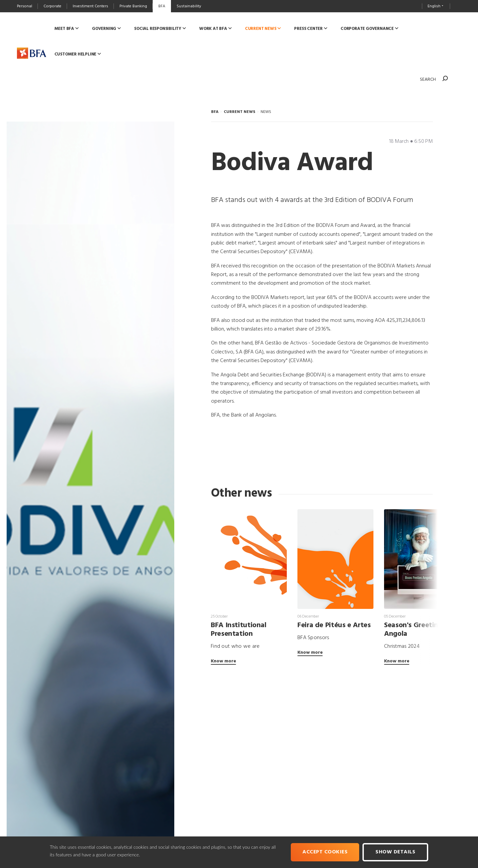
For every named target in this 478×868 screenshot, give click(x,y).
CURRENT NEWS (239, 112)
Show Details (395, 852)
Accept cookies (325, 852)
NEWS (266, 112)
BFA (215, 112)
